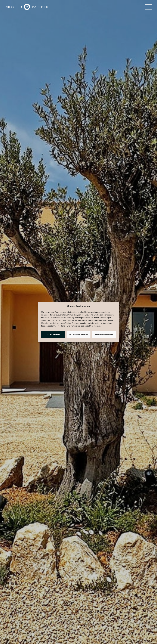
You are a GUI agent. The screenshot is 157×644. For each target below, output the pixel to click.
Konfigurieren (104, 334)
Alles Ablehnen (78, 334)
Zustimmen (53, 334)
